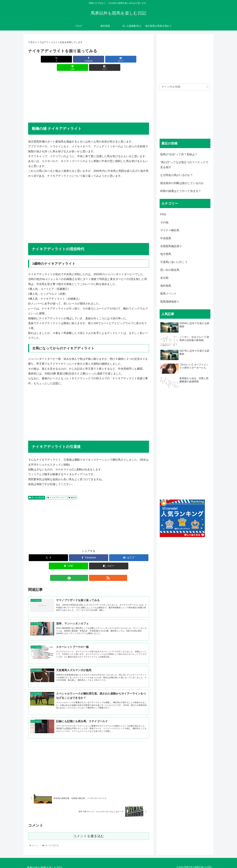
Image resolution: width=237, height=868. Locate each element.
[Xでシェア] (48, 59)
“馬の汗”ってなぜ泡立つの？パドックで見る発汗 (184, 165)
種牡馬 (72, 489)
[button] (129, 59)
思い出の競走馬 (37, 489)
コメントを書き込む (89, 833)
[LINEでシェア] (109, 59)
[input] (185, 87)
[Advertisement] (89, 89)
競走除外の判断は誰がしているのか (182, 183)
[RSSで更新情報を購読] (92, 570)
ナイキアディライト (57, 489)
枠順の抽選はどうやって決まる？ (181, 191)
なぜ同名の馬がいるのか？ (177, 175)
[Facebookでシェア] (68, 59)
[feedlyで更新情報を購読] (85, 570)
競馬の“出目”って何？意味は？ (179, 154)
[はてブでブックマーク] (89, 59)
